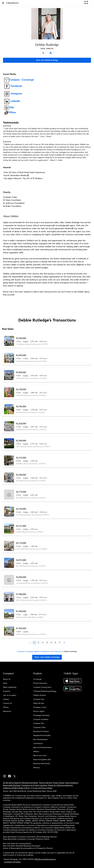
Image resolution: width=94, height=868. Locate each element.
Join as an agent (10, 695)
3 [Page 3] (43, 643)
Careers (6, 699)
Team (5, 683)
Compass (21, 651)
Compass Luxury (40, 707)
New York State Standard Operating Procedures (22, 846)
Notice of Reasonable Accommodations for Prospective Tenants (28, 848)
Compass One (39, 699)
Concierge (37, 679)
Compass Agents (33, 651)
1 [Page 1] (34, 643)
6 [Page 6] (55, 643)
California (45, 651)
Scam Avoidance (72, 783)
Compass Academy (41, 719)
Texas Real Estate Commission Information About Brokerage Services (30, 837)
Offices (6, 707)
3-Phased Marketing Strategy (45, 691)
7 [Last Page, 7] (60, 643)
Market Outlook (40, 695)
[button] (3, 3)
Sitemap (36, 768)
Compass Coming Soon (42, 687)
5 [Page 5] (51, 643)
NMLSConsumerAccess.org (45, 859)
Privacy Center (59, 783)
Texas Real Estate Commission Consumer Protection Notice (26, 839)
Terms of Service (45, 783)
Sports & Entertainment (42, 747)
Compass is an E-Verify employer (34, 785)
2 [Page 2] (38, 643)
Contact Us (7, 703)
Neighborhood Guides (42, 735)
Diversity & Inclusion (41, 731)
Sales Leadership (10, 687)
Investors (7, 691)
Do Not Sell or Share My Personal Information (21, 783)
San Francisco (56, 651)
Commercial (38, 743)
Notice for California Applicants (60, 785)
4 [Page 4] (47, 643)
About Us (7, 679)
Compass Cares (39, 727)
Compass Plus (39, 723)
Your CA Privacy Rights (43, 788)
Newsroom (7, 711)
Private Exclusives (40, 683)
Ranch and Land (40, 756)
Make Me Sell (39, 703)
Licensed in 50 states (12, 862)
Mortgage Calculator (42, 715)
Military (36, 751)
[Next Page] (64, 643)
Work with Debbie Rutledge (47, 60)
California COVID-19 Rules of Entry (16, 788)
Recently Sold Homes (42, 764)
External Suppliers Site (42, 760)
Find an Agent (39, 711)
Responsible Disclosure (12, 785)
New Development (41, 739)
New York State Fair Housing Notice (17, 844)
